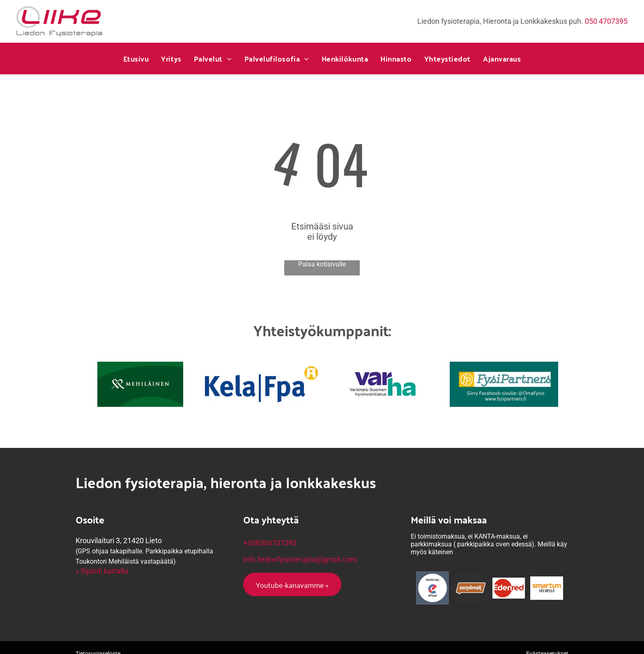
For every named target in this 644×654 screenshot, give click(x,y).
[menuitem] (136, 59)
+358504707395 (270, 543)
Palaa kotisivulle (322, 264)
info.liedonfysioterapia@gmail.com (300, 559)
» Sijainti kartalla (102, 571)
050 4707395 (606, 21)
